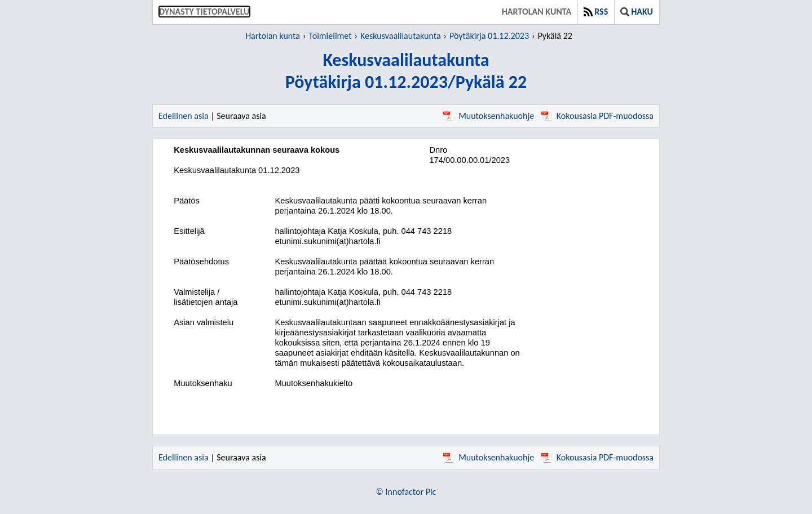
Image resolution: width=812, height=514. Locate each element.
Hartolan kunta (537, 12)
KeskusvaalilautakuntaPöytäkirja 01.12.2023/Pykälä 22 (406, 71)
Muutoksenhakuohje (488, 116)
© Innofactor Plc (406, 492)
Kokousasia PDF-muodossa (597, 116)
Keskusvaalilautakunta (401, 36)
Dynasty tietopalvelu (204, 12)
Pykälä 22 (555, 36)
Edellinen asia (184, 116)
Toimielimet (330, 36)
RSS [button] (596, 12)
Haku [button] (637, 12)
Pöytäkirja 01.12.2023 (489, 36)
